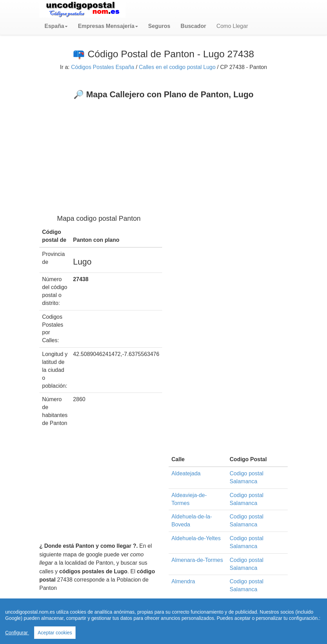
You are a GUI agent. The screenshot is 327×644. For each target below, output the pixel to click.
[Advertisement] (163, 151)
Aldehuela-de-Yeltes (196, 538)
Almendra (183, 581)
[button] (56, 26)
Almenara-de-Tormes (197, 560)
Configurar (17, 633)
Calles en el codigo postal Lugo (177, 67)
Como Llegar (232, 26)
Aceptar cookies (55, 633)
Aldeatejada (186, 473)
